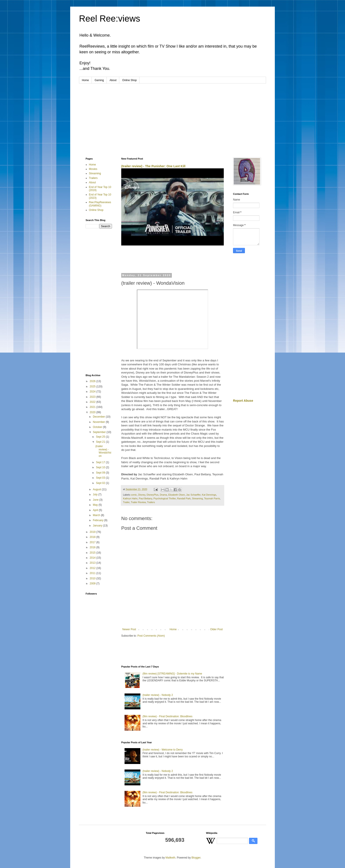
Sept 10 (101, 467)
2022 (93, 402)
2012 (93, 568)
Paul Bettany (145, 498)
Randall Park (184, 498)
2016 (93, 547)
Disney (142, 495)
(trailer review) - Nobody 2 (158, 695)
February (98, 520)
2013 (93, 563)
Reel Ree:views (110, 19)
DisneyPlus (152, 495)
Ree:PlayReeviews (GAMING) (100, 204)
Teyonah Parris (212, 498)
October (98, 427)
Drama (163, 495)
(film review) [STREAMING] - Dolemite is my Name (172, 674)
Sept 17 (101, 462)
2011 (93, 573)
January (98, 526)
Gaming (99, 80)
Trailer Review (138, 502)
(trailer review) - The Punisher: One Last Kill (153, 166)
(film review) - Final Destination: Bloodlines (168, 716)
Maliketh (170, 858)
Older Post (216, 629)
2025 (93, 387)
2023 (93, 397)
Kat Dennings (209, 495)
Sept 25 (101, 437)
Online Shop (129, 80)
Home (85, 80)
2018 (93, 537)
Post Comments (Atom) (151, 636)
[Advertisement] (172, 117)
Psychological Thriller (164, 498)
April (96, 510)
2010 (93, 578)
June (96, 500)
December (99, 417)
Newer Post (129, 629)
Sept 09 (101, 473)
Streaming (197, 498)
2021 (93, 407)
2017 (93, 542)
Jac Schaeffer (193, 495)
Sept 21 (101, 442)
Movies (93, 169)
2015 (93, 553)
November (99, 422)
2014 (93, 558)
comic (134, 495)
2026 (93, 381)
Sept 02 (101, 483)
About (113, 80)
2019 (93, 532)
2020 (93, 412)
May (96, 505)
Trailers (151, 502)
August (97, 489)
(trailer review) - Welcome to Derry (163, 750)
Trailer (126, 502)
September (100, 432)
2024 (93, 392)
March (97, 515)
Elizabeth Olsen (177, 495)
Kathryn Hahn (130, 498)
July (96, 494)
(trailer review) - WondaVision (103, 451)
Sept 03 (101, 478)
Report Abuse (243, 401)
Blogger (196, 858)
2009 (93, 584)
